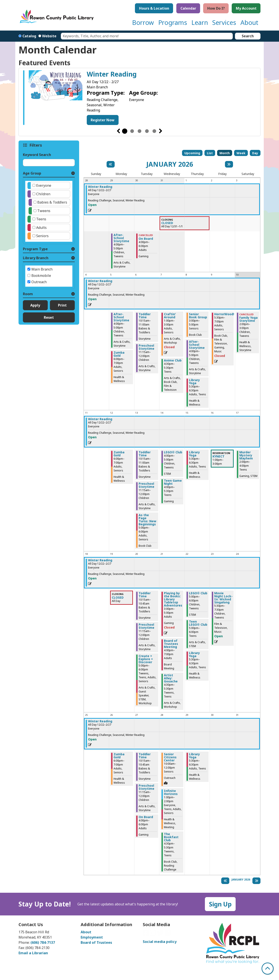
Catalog (29, 36)
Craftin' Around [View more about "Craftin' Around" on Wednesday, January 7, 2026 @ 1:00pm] (170, 316)
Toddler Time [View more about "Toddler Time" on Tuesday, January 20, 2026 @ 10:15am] (145, 595)
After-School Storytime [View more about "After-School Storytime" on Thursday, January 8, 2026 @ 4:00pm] (197, 345)
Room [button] (28, 294)
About (86, 932)
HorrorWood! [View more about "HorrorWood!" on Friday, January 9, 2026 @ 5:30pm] (224, 314)
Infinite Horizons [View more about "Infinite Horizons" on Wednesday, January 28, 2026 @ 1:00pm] (171, 792)
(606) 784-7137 (43, 942)
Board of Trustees (96, 942)
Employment (92, 937)
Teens (41, 219)
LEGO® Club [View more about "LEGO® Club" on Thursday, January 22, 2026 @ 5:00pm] (198, 593)
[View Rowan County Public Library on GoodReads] (168, 934)
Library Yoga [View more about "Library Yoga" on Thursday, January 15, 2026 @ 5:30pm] (194, 454)
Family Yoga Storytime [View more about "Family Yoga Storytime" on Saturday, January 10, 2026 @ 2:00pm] (248, 319)
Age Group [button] (32, 173)
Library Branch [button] (36, 258)
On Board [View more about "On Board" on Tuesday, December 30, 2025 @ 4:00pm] (146, 239)
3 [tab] (139, 131)
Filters (36, 145)
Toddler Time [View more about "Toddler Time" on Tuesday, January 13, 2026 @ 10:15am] (145, 454)
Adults (41, 228)
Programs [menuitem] (173, 22)
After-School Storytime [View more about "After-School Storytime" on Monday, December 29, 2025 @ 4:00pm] (121, 238)
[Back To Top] (268, 969)
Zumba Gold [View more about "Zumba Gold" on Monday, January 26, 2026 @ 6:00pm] (119, 756)
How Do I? (216, 8)
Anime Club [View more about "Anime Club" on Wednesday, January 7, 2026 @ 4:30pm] (173, 360)
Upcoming (192, 153)
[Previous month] (111, 164)
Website (49, 36)
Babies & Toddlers (52, 202)
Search (248, 36)
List (210, 153)
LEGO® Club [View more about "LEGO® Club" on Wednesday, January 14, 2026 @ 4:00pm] (173, 452)
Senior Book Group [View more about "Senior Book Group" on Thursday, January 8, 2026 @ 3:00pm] (198, 316)
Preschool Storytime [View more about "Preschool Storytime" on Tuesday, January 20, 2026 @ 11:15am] (146, 626)
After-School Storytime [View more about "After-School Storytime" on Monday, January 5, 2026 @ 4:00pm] (121, 317)
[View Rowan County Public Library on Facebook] (146, 934)
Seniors (42, 236)
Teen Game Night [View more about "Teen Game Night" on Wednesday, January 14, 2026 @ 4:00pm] (173, 482)
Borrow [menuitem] (143, 22)
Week (241, 153)
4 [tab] (147, 131)
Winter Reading (112, 74)
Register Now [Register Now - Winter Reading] (103, 120)
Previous (118, 131)
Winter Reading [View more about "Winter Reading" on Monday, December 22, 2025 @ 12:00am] (100, 187)
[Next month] (229, 164)
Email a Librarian (33, 953)
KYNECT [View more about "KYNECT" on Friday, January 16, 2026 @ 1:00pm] (219, 456)
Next (161, 131)
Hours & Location (154, 8)
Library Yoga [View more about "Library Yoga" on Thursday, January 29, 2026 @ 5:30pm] (194, 756)
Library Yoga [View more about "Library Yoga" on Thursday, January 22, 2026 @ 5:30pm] (194, 654)
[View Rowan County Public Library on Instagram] (153, 934)
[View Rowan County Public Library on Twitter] (161, 934)
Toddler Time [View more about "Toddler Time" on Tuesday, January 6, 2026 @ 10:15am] (145, 316)
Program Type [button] (35, 249)
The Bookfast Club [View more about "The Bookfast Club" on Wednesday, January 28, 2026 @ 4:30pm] (171, 837)
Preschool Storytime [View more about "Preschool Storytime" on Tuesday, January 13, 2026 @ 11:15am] (146, 485)
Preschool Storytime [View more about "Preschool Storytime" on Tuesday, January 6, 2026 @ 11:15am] (146, 347)
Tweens (44, 211)
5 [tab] (154, 131)
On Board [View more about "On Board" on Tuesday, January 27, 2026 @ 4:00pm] (146, 817)
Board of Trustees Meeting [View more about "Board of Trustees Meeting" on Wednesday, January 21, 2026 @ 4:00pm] (171, 644)
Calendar (188, 8)
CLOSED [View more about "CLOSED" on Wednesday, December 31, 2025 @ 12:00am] (167, 223)
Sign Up (220, 904)
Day (255, 153)
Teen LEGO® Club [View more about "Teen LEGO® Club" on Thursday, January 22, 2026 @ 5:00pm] (198, 623)
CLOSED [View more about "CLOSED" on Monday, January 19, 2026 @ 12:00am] (118, 598)
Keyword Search (37, 155)
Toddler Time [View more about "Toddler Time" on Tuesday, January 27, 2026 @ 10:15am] (145, 756)
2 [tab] (132, 131)
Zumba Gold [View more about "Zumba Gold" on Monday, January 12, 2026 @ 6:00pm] (119, 454)
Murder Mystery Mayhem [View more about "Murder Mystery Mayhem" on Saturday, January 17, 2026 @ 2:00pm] (246, 455)
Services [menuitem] (224, 22)
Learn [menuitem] (200, 22)
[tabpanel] (139, 98)
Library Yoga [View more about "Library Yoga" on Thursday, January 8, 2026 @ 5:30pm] (194, 382)
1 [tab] (125, 131)
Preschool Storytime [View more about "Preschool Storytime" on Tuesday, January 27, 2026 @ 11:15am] (146, 787)
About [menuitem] (249, 22)
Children (43, 194)
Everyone (44, 185)
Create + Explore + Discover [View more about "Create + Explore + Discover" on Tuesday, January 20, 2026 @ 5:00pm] (146, 659)
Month (225, 153)
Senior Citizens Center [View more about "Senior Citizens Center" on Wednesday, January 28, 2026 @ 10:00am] (170, 757)
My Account (246, 8)
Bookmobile (41, 276)
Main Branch (42, 269)
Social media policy (160, 942)
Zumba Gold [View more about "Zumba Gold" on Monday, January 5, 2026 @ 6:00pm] (119, 354)
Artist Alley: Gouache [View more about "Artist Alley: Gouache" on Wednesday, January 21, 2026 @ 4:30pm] (171, 678)
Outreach (39, 282)
